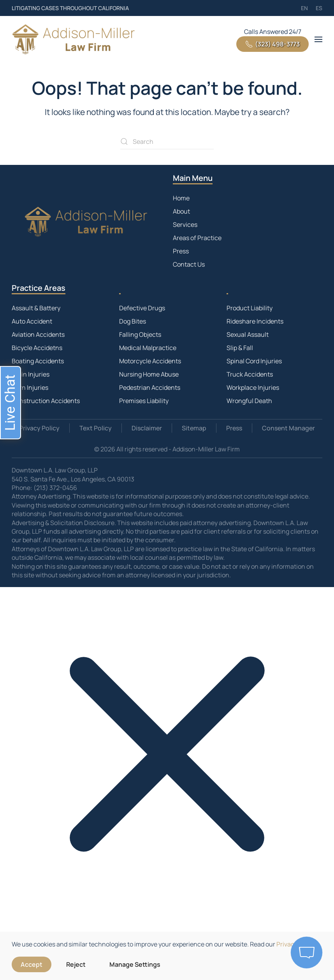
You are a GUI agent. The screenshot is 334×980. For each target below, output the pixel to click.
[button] (318, 39)
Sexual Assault (248, 334)
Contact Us (189, 264)
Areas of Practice (197, 238)
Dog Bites (133, 321)
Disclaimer (147, 428)
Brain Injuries (31, 374)
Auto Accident (32, 321)
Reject (76, 964)
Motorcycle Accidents (150, 361)
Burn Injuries (30, 387)
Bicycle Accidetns (37, 348)
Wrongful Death (249, 401)
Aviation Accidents (38, 334)
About (181, 211)
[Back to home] (74, 39)
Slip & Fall (240, 348)
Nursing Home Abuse (149, 374)
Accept (32, 964)
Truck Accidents (250, 374)
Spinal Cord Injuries (254, 361)
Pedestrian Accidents (150, 387)
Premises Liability (144, 401)
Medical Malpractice (148, 348)
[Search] (167, 142)
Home (181, 198)
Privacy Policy (39, 428)
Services (185, 225)
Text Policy (96, 428)
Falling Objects (140, 334)
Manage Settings (135, 964)
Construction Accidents (46, 401)
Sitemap (194, 428)
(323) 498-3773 (272, 44)
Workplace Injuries (253, 387)
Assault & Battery (36, 308)
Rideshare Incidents (255, 321)
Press (181, 251)
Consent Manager (288, 428)
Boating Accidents (38, 361)
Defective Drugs (142, 308)
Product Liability (250, 308)
